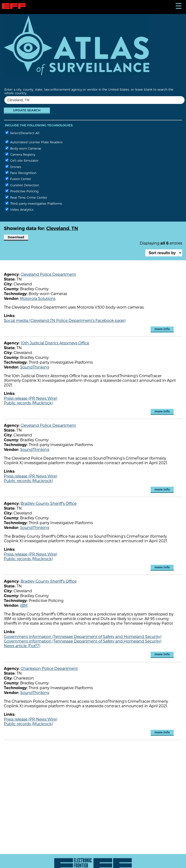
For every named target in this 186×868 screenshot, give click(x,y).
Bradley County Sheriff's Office (49, 503)
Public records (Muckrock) (28, 403)
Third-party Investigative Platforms (34, 203)
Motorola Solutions (38, 298)
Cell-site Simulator (22, 160)
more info (162, 329)
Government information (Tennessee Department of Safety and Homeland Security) (83, 636)
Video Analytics (19, 209)
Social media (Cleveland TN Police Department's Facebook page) (65, 320)
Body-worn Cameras (23, 148)
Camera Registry (20, 154)
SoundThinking (35, 367)
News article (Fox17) (22, 646)
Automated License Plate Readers (34, 142)
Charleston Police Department (49, 668)
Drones (13, 167)
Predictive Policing (22, 191)
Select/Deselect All (22, 133)
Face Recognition (21, 173)
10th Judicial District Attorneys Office (55, 343)
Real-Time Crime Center (26, 197)
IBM (24, 605)
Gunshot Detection (22, 185)
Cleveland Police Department (48, 274)
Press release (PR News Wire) (31, 398)
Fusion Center (18, 179)
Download (16, 237)
